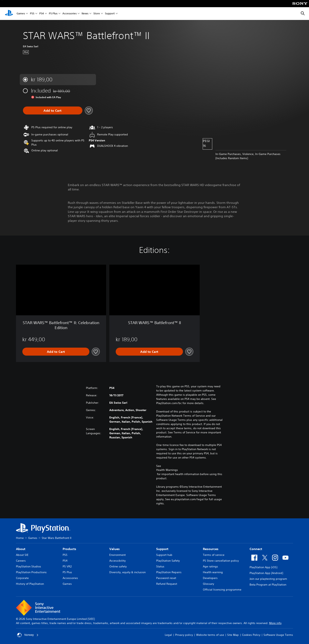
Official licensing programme (222, 590)
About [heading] (21, 549)
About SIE (22, 555)
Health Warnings (167, 470)
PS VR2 (67, 566)
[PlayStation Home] (9, 14)
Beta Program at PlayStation (268, 585)
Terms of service (214, 555)
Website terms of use (210, 635)
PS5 (32, 14)
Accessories (70, 14)
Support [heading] (162, 549)
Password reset (166, 578)
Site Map (233, 635)
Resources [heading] (211, 549)
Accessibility (117, 561)
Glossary (208, 584)
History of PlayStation (30, 584)
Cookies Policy (251, 635)
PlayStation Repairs (169, 572)
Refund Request (167, 584)
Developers (210, 578)
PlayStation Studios (29, 566)
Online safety (118, 566)
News (85, 14)
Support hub (164, 555)
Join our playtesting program (268, 579)
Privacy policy (184, 635)
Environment (117, 555)
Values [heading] (115, 549)
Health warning (213, 572)
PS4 (42, 14)
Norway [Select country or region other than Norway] (28, 635)
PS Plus (53, 14)
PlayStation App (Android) (266, 573)
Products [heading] (69, 549)
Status (160, 566)
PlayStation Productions (31, 572)
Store (97, 14)
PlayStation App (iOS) (263, 567)
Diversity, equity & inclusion (127, 572)
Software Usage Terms (278, 635)
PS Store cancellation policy (221, 561)
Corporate (22, 578)
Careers (21, 561)
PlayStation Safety (168, 561)
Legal (168, 635)
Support (110, 14)
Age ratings (210, 566)
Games (21, 14)
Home (20, 538)
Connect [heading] (256, 549)
